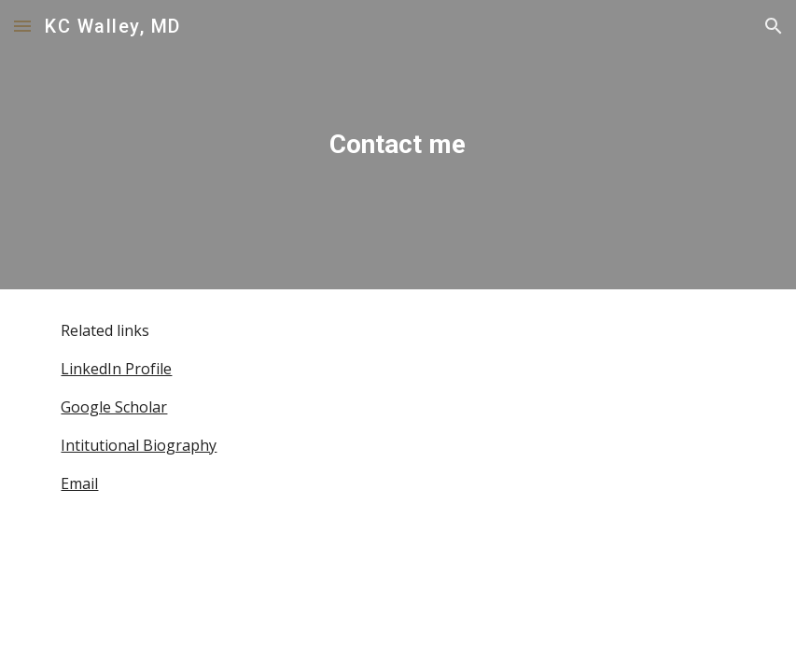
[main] (398, 145)
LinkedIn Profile (116, 369)
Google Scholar (114, 407)
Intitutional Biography (139, 445)
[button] (22, 26)
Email (79, 483)
